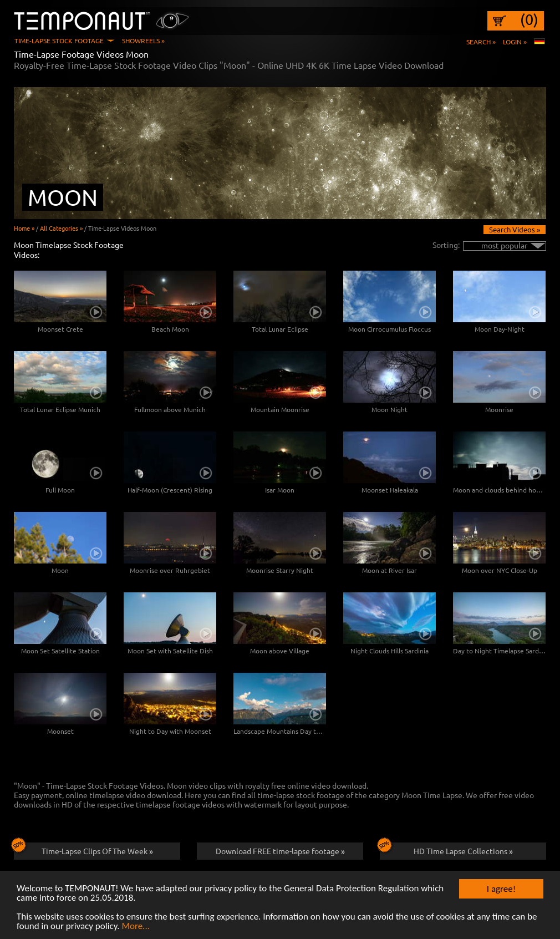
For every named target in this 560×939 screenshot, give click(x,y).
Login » (515, 42)
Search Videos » (515, 229)
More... (136, 927)
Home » (24, 228)
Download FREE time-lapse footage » (280, 851)
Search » (481, 42)
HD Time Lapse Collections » (446, 849)
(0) (529, 19)
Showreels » (143, 40)
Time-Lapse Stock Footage (59, 40)
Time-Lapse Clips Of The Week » (83, 849)
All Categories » (61, 228)
